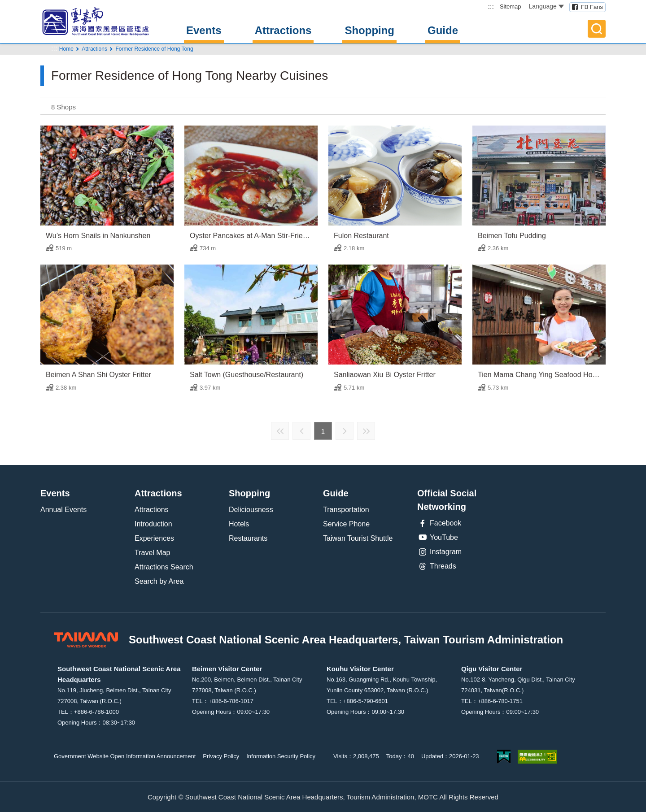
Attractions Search (164, 567)
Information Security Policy (281, 756)
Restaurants (248, 538)
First (280, 431)
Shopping (369, 30)
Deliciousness (251, 510)
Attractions (283, 30)
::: (491, 7)
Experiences (154, 538)
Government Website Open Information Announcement (125, 756)
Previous (301, 431)
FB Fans (592, 7)
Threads (437, 566)
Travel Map (152, 553)
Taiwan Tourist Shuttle (358, 538)
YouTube (438, 538)
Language (546, 6)
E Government (504, 757)
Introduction (153, 524)
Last (366, 431)
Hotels (239, 524)
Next (345, 431)
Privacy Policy (221, 756)
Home (66, 49)
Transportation (346, 510)
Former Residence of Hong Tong (154, 49)
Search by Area (159, 581)
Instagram (439, 552)
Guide (443, 30)
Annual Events (63, 510)
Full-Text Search (597, 29)
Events (204, 30)
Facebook (439, 523)
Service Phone (346, 524)
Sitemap (511, 7)
